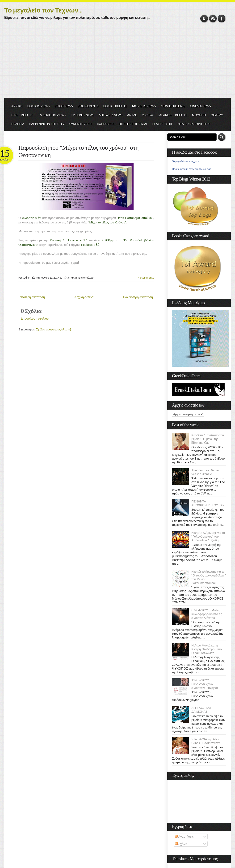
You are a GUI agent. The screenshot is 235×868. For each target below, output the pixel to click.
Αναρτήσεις (184, 836)
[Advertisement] (117, 62)
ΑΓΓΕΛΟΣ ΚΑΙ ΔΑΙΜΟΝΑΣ (201, 710)
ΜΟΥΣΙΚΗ (199, 115)
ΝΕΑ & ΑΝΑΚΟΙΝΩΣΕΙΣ (194, 124)
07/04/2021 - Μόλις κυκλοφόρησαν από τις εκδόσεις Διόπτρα (207, 614)
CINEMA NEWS (200, 106)
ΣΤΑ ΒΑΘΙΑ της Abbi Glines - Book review (206, 741)
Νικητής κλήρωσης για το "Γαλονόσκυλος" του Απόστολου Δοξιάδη (208, 536)
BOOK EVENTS (88, 106)
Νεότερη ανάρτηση (32, 297)
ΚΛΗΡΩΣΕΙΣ (106, 124)
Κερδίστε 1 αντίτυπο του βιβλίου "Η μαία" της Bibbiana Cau (208, 439)
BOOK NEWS (64, 106)
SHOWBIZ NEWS (111, 115)
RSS (213, 19)
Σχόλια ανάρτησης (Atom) (54, 329)
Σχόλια (181, 844)
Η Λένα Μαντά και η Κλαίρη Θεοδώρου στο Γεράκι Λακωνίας (206, 649)
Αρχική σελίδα (84, 297)
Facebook (222, 19)
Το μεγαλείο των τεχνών (186, 161)
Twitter (204, 19)
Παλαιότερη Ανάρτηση (138, 297)
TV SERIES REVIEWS (52, 115)
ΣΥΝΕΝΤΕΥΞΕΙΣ (81, 124)
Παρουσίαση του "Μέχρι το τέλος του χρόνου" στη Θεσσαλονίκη (78, 151)
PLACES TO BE (163, 124)
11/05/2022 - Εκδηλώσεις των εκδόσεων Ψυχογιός (205, 684)
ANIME (132, 115)
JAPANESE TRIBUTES (173, 115)
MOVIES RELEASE (173, 106)
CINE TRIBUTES (22, 115)
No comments (146, 278)
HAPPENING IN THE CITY (47, 124)
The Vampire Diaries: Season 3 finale (206, 472)
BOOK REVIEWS (39, 106)
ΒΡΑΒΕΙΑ (18, 124)
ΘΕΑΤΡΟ (217, 115)
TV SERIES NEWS (83, 115)
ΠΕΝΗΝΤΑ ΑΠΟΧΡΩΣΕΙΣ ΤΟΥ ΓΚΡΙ (208, 503)
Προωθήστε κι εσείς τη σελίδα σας (192, 169)
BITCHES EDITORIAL (133, 124)
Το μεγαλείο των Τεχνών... (43, 10)
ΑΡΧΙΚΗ (17, 106)
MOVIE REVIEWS (144, 106)
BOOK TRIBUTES (115, 106)
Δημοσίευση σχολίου (35, 318)
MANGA (147, 115)
